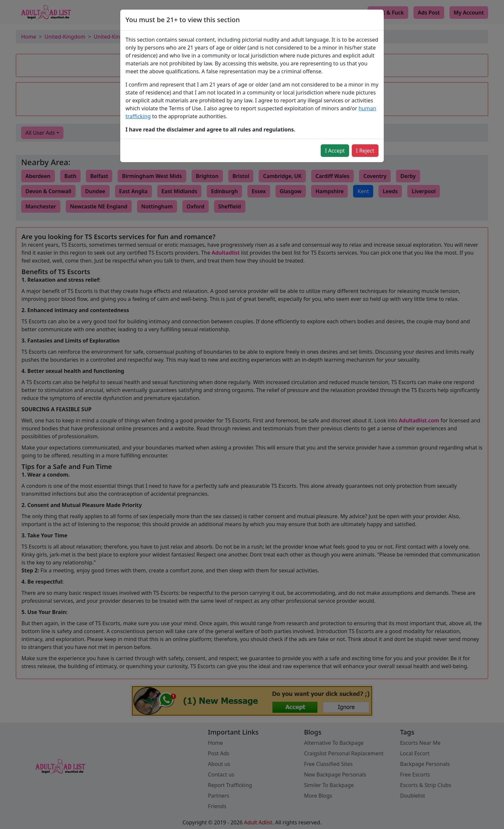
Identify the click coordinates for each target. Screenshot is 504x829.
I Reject (365, 151)
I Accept (335, 151)
